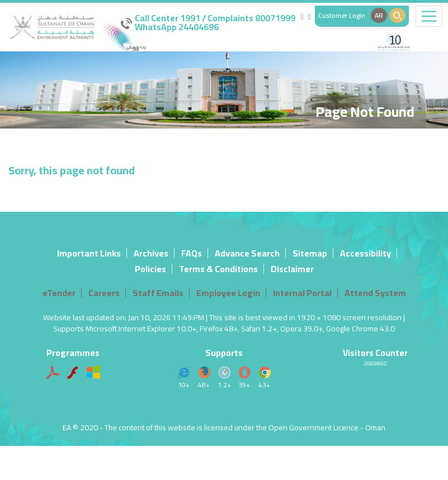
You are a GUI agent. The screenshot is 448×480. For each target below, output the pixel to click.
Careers (104, 293)
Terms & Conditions (218, 269)
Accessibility (366, 253)
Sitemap (310, 253)
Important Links (89, 253)
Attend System (375, 293)
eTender (59, 293)
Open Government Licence (313, 427)
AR (379, 15)
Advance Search (247, 253)
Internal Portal (302, 293)
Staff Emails (158, 293)
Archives (151, 253)
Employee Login (228, 293)
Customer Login (342, 15)
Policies (150, 269)
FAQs (192, 253)
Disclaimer (292, 269)
